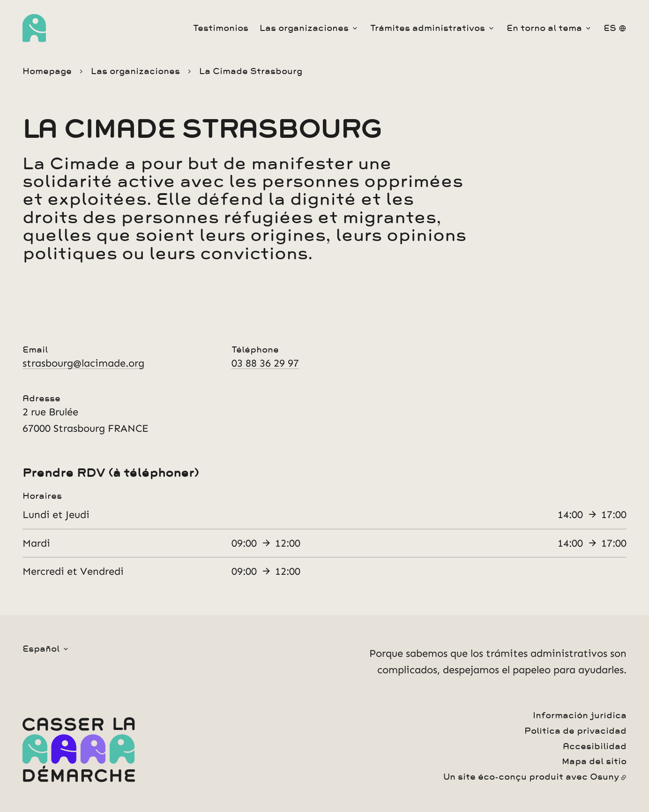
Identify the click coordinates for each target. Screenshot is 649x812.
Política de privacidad (575, 731)
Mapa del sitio (594, 761)
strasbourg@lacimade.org (83, 363)
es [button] (610, 28)
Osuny (604, 777)
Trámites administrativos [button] (428, 28)
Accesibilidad (595, 746)
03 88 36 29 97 (265, 363)
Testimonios (221, 28)
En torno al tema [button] (544, 28)
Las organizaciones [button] (304, 28)
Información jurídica (580, 715)
